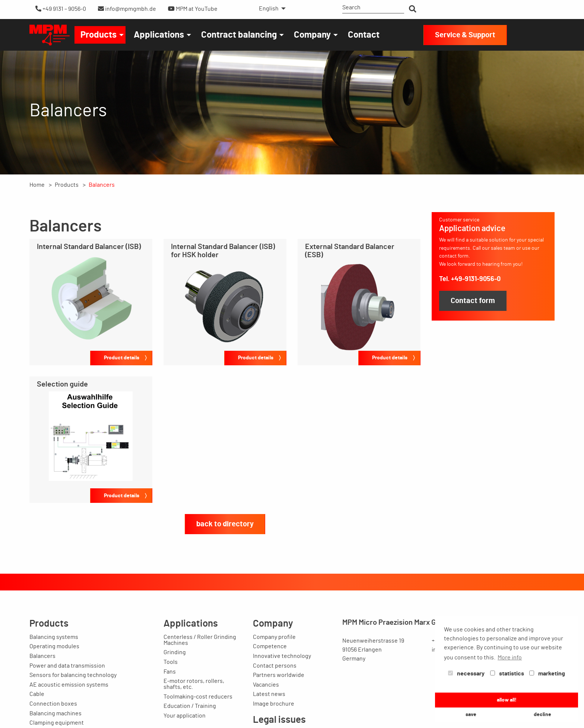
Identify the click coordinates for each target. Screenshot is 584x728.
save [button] (471, 714)
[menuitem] (270, 9)
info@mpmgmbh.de (127, 9)
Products (99, 35)
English (269, 9)
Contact (364, 35)
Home (37, 185)
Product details (122, 358)
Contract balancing (239, 35)
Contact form (473, 301)
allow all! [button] (507, 700)
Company (312, 35)
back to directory (225, 524)
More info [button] (510, 658)
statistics (507, 674)
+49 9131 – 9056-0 (61, 9)
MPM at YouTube (193, 9)
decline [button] (542, 714)
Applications (159, 35)
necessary (466, 674)
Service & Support (465, 35)
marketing (547, 674)
